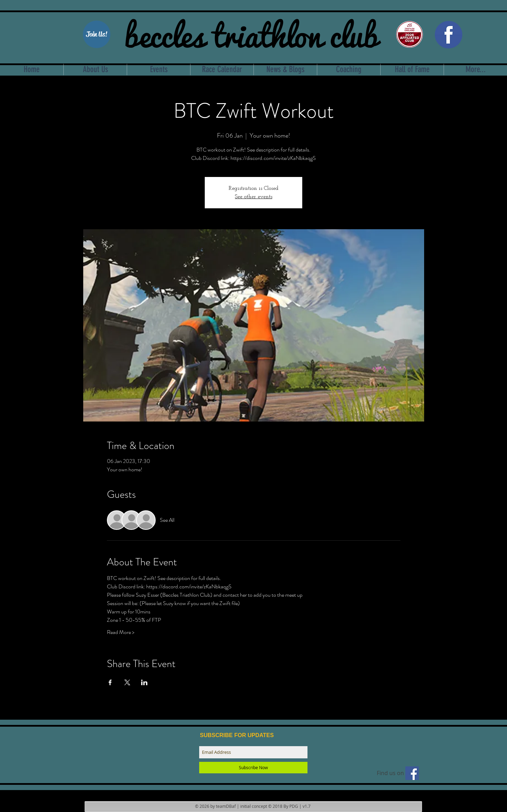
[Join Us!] (97, 34)
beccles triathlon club (251, 33)
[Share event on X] (127, 682)
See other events (254, 197)
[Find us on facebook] (412, 773)
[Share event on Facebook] (110, 682)
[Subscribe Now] (253, 768)
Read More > (121, 632)
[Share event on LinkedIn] (144, 682)
